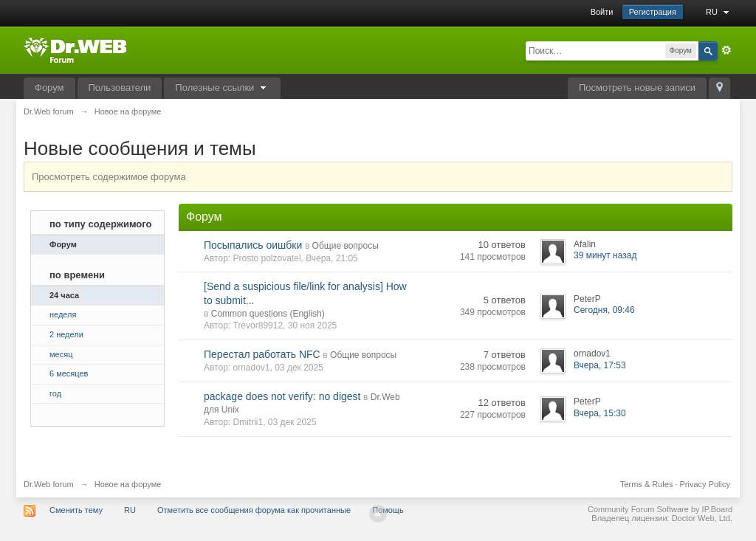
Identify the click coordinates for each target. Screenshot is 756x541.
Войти (602, 12)
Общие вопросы (346, 246)
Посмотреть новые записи (637, 87)
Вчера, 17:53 (600, 365)
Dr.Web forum (49, 484)
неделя (63, 314)
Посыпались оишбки (253, 245)
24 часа (64, 295)
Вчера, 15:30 (600, 413)
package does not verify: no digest (282, 396)
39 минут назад (605, 255)
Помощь (388, 510)
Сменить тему (76, 510)
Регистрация (653, 12)
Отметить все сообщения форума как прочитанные (254, 510)
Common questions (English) (268, 314)
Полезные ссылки (222, 87)
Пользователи (120, 87)
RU (719, 12)
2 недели (66, 334)
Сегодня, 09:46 (604, 310)
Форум (49, 87)
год (55, 393)
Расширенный (726, 50)
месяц (61, 354)
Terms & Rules (647, 484)
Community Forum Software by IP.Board (660, 509)
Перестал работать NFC (262, 354)
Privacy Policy (705, 484)
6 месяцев (69, 373)
